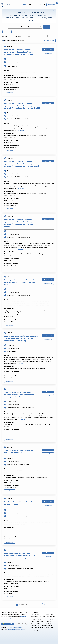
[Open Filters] (7, 32)
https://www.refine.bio (40, 631)
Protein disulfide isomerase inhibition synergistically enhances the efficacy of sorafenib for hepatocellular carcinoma (19, 52)
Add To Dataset (48, 49)
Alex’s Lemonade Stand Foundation (17, 629)
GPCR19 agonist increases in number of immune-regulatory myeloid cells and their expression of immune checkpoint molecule (20, 556)
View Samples (10, 92)
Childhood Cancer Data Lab (16, 627)
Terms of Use (29, 640)
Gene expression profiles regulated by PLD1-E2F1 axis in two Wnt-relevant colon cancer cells (21, 282)
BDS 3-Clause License (12, 640)
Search (25, 5)
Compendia (32, 5)
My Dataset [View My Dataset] (52, 5)
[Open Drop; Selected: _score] (40, 36)
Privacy (21, 640)
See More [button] (21, 131)
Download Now (48, 53)
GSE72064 (7, 373)
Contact (36, 640)
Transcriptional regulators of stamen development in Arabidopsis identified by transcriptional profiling (19, 395)
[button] (40, 27)
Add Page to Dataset (48, 41)
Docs (39, 5)
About (43, 5)
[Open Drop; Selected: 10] (10, 36)
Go (45, 605)
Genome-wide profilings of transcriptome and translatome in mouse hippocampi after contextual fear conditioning (21, 338)
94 (22, 605)
